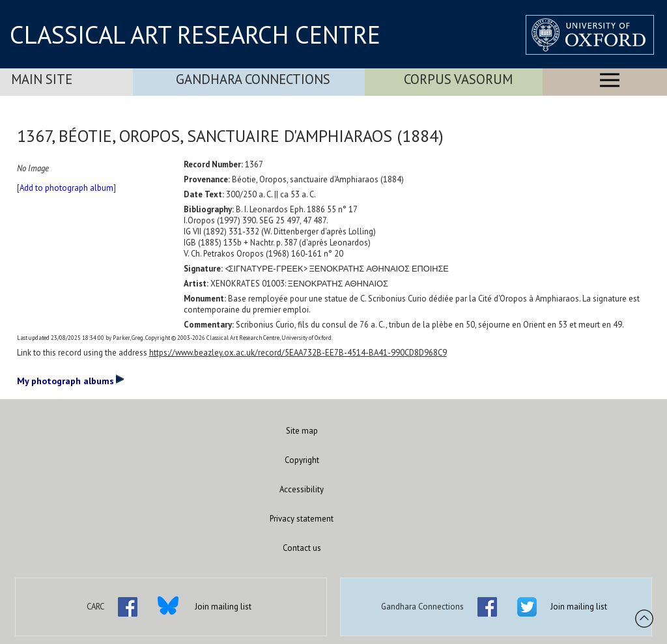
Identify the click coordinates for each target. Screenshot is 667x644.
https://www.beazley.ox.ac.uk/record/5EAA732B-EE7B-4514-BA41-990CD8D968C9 (298, 353)
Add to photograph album (66, 188)
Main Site (42, 79)
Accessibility (302, 489)
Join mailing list (223, 607)
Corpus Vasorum (458, 79)
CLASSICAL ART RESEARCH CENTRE (195, 35)
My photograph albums (71, 380)
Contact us (302, 548)
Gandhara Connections (253, 79)
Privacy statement (302, 519)
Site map (302, 431)
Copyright (302, 460)
